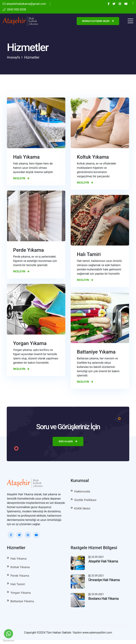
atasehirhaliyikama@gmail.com (24, 4)
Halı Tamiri (18, 587)
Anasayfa (14, 57)
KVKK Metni (82, 511)
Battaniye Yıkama (22, 605)
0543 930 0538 (14, 10)
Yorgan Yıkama (21, 596)
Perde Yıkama (20, 578)
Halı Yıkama (19, 559)
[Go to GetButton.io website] (8, 640)
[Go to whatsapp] (8, 634)
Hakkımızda (82, 492)
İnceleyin (21, 178)
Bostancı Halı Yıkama (104, 599)
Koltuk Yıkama (20, 568)
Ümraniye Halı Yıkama (104, 581)
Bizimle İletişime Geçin (98, 21)
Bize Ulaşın (68, 442)
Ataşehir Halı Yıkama (103, 562)
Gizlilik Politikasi (85, 501)
